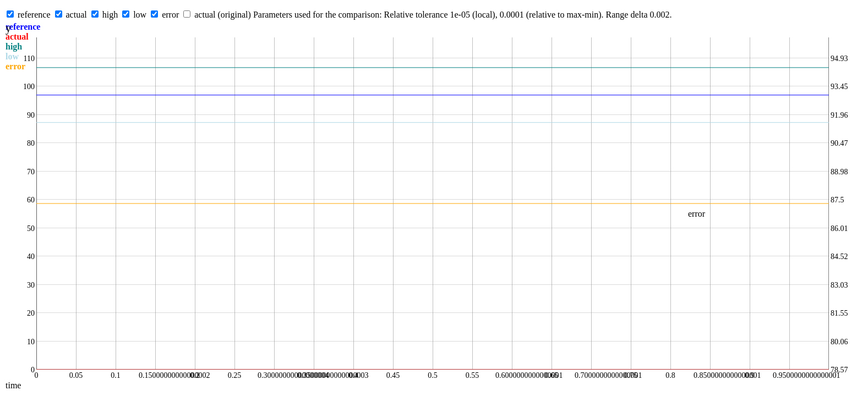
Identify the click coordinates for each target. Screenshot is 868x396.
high (110, 15)
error (170, 15)
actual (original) (223, 15)
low (140, 15)
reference (34, 15)
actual (77, 15)
